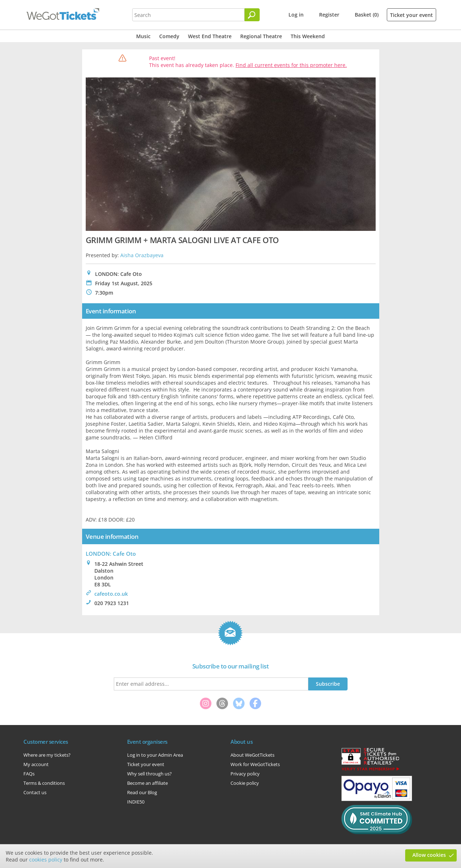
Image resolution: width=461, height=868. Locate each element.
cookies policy (46, 860)
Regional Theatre (261, 36)
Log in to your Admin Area (155, 755)
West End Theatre (210, 36)
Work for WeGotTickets (255, 764)
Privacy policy (245, 774)
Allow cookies (429, 855)
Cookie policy (245, 783)
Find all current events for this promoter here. (291, 65)
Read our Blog (142, 792)
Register (329, 15)
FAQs (29, 774)
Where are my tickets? (47, 755)
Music (143, 36)
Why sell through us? (149, 774)
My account (36, 764)
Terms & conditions (44, 783)
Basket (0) (367, 15)
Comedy (169, 36)
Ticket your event (411, 15)
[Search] (252, 15)
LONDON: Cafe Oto (111, 554)
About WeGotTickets (252, 755)
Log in (296, 15)
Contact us (35, 792)
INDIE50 (136, 802)
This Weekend (308, 36)
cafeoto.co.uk (111, 594)
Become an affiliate (147, 783)
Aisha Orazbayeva (142, 255)
